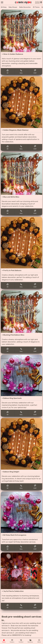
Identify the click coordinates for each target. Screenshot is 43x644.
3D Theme (36, 7)
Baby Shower (13, 7)
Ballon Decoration (25, 7)
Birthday (4, 7)
